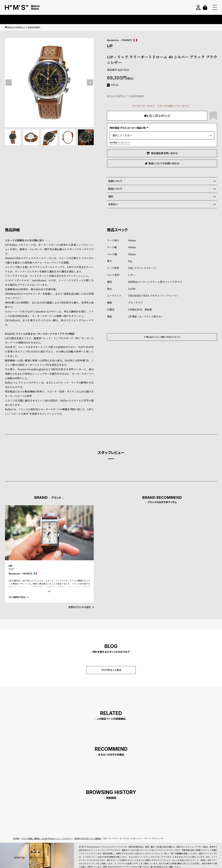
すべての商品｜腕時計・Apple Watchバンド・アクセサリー (47, 838)
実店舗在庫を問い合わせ (162, 153)
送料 (162, 196)
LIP (110, 46)
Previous (9, 82)
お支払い (162, 204)
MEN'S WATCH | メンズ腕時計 (88, 838)
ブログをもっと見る (111, 670)
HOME (16, 838)
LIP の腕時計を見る (18, 597)
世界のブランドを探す (81, 607)
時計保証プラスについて (120, 142)
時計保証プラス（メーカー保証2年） (129, 128)
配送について (162, 189)
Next (90, 82)
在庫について (162, 181)
